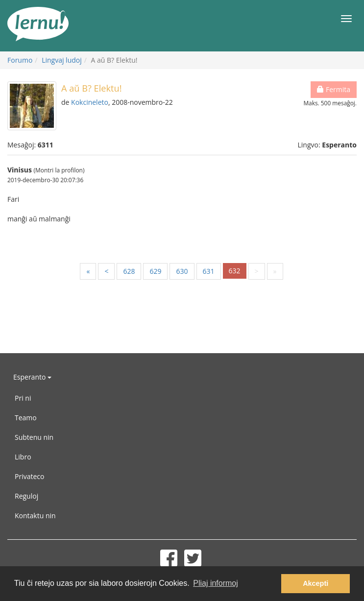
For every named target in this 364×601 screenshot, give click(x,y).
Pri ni (23, 398)
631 (209, 271)
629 (155, 271)
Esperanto (32, 377)
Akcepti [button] (315, 583)
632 (235, 271)
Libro (23, 457)
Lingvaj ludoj (62, 60)
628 (129, 271)
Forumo (20, 60)
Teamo (26, 418)
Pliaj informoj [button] (216, 583)
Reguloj (26, 496)
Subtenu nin (34, 437)
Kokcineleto (90, 102)
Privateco (29, 476)
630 (182, 271)
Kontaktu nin (35, 516)
